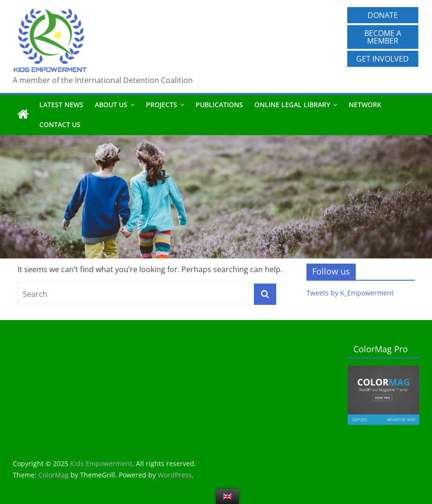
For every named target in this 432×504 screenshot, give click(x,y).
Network (365, 105)
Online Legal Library (292, 105)
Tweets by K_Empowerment (350, 293)
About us (111, 105)
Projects (162, 105)
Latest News (61, 105)
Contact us (60, 124)
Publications (219, 105)
